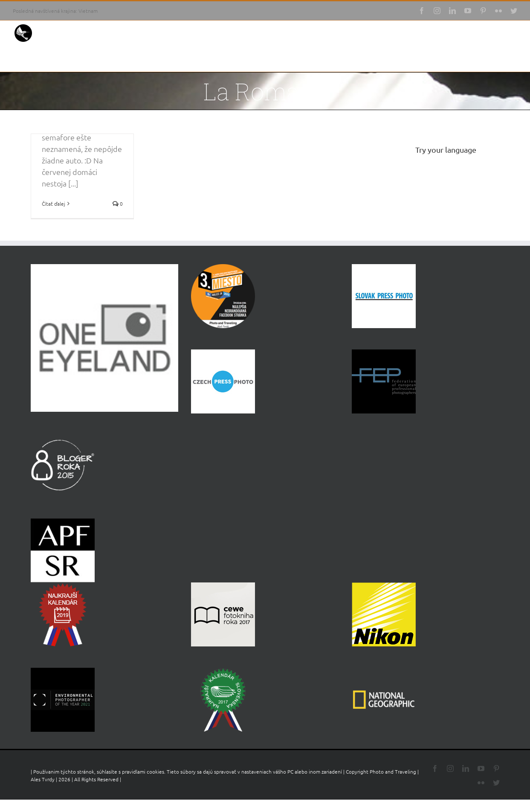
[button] (504, 59)
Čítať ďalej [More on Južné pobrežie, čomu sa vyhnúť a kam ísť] (54, 204)
